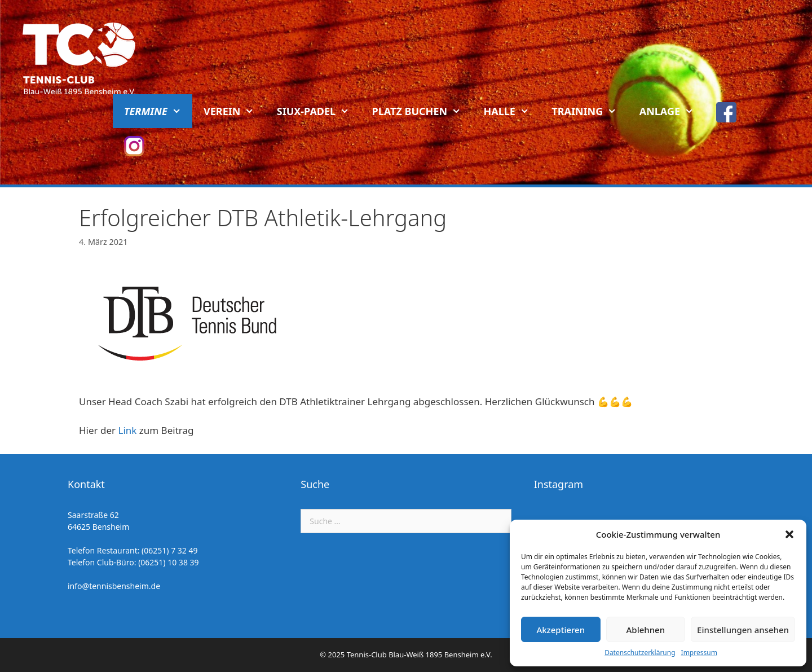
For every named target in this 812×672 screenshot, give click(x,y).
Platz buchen (422, 111)
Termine (158, 111)
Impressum (699, 653)
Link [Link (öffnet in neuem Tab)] (128, 430)
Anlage (672, 111)
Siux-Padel (319, 111)
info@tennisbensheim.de (114, 586)
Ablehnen (646, 630)
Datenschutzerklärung (640, 653)
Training (590, 111)
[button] (789, 534)
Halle (512, 111)
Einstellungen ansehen (743, 630)
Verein (235, 111)
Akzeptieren (561, 630)
